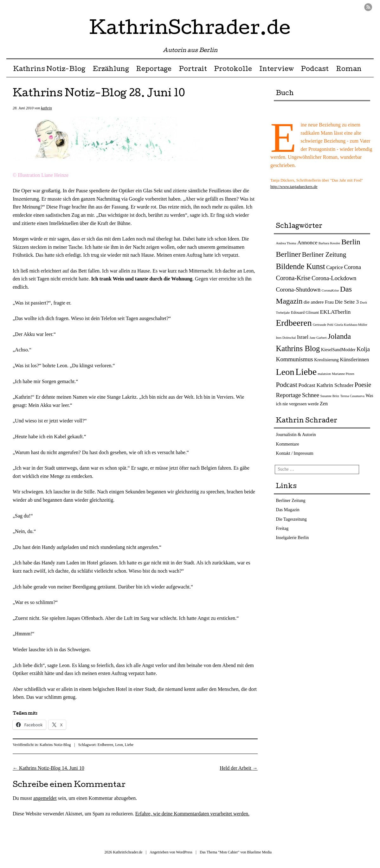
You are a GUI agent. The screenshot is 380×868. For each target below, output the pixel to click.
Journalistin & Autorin (296, 435)
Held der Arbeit (239, 768)
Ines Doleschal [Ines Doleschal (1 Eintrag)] (286, 338)
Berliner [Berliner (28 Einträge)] (289, 254)
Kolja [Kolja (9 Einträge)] (363, 349)
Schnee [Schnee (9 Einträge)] (311, 395)
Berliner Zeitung (291, 501)
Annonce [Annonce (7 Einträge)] (307, 242)
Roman (349, 70)
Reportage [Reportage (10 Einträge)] (289, 395)
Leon (119, 745)
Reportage (154, 70)
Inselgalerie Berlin (293, 538)
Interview (277, 70)
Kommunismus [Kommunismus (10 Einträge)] (295, 359)
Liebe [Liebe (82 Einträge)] (306, 372)
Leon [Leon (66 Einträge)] (285, 372)
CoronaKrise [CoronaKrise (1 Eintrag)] (330, 290)
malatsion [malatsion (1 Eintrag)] (324, 374)
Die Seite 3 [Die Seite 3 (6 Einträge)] (347, 302)
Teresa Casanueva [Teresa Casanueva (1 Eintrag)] (352, 396)
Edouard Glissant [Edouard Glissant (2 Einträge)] (305, 312)
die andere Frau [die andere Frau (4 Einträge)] (319, 302)
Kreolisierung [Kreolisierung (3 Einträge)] (326, 360)
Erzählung (111, 70)
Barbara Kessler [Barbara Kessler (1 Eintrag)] (329, 243)
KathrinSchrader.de (190, 30)
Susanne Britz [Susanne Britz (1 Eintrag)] (330, 396)
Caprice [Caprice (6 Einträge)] (335, 267)
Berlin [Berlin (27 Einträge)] (351, 242)
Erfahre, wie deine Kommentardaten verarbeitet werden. (192, 814)
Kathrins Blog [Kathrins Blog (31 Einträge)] (298, 348)
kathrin (46, 108)
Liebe (129, 745)
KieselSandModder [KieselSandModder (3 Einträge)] (338, 350)
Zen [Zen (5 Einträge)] (324, 404)
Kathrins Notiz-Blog (49, 70)
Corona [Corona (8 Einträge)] (353, 267)
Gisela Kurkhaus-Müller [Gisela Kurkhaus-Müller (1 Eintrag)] (351, 325)
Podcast (315, 70)
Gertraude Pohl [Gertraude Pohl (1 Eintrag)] (323, 325)
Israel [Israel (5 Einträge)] (303, 337)
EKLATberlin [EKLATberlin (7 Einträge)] (335, 312)
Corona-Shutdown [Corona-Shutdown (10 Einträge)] (298, 289)
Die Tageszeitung (291, 519)
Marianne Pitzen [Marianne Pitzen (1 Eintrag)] (343, 374)
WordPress (184, 852)
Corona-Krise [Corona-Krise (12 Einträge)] (293, 278)
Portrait (193, 70)
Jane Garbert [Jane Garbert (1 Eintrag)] (318, 338)
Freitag (282, 528)
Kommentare (288, 444)
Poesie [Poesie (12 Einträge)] (363, 385)
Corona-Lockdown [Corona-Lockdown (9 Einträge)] (334, 278)
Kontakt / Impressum (295, 453)
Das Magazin (288, 510)
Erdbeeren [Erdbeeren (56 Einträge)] (294, 323)
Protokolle (233, 70)
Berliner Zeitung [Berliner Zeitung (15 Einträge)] (324, 254)
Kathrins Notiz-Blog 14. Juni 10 (48, 768)
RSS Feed (368, 7)
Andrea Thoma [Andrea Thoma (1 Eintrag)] (286, 243)
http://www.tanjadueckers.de (294, 186)
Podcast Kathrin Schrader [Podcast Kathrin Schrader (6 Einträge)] (326, 385)
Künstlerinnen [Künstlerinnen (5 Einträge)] (354, 360)
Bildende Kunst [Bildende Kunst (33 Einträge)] (301, 266)
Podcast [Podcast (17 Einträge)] (287, 385)
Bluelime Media (260, 852)
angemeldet (45, 798)
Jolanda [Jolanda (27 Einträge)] (339, 336)
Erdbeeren (105, 745)
